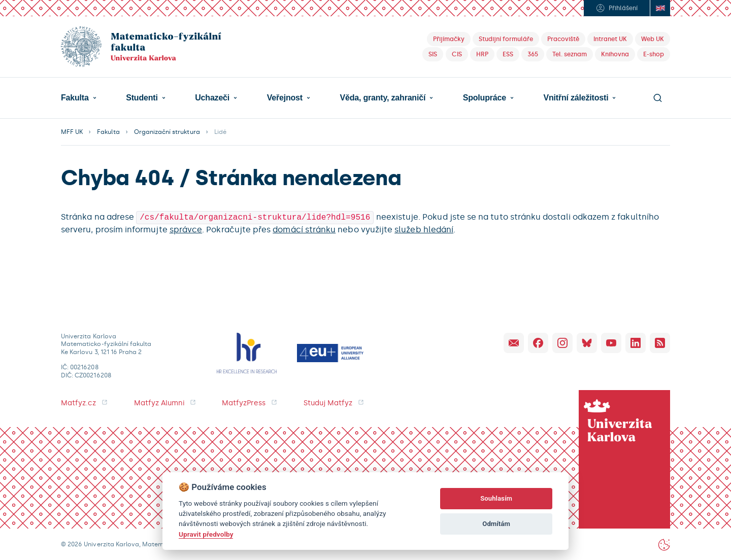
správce (186, 229)
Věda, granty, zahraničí (383, 98)
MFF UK (72, 132)
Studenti (142, 98)
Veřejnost (285, 98)
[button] (79, 98)
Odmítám (496, 524)
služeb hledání (424, 229)
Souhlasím (496, 498)
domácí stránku (304, 229)
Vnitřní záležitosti (576, 98)
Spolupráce (485, 98)
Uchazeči (212, 98)
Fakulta (75, 98)
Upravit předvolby (206, 534)
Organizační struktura (167, 132)
